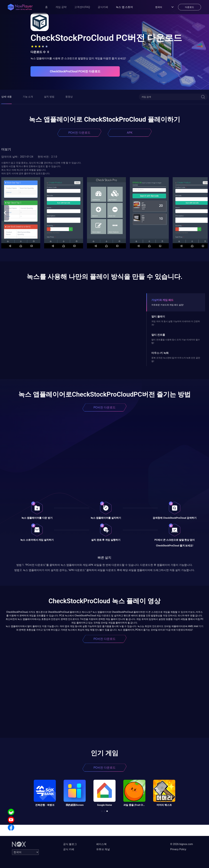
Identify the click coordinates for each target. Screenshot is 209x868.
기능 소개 (28, 97)
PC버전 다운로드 (79, 133)
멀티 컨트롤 (158, 335)
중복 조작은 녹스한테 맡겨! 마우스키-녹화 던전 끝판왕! (176, 359)
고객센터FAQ (82, 7)
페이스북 (101, 844)
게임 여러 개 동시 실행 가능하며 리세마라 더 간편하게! (176, 323)
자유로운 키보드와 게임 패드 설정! (167, 305)
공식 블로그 (70, 844)
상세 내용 (6, 97)
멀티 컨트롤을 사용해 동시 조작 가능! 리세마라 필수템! (176, 341)
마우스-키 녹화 (160, 353)
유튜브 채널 (103, 849)
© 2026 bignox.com (182, 844)
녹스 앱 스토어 (124, 7)
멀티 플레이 (158, 317)
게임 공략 (61, 7)
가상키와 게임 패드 (162, 300)
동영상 (69, 97)
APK (130, 133)
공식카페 (103, 7)
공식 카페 (69, 849)
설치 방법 (49, 97)
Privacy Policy (178, 849)
